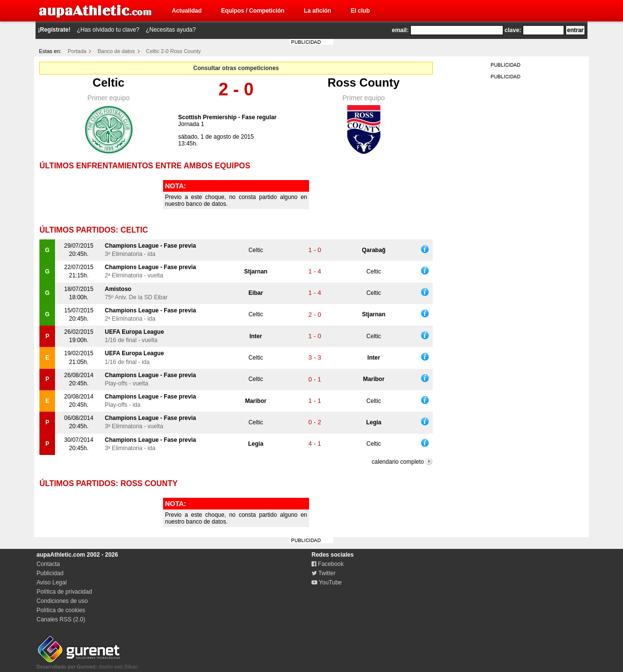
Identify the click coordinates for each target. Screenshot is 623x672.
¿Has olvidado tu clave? (108, 30)
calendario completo (398, 462)
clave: (513, 30)
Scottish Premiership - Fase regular (227, 117)
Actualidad (187, 11)
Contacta (48, 564)
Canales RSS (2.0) (61, 619)
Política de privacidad (64, 592)
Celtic (108, 82)
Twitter (323, 573)
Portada (77, 51)
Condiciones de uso (62, 601)
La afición (317, 11)
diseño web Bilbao (87, 664)
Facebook (328, 564)
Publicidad (50, 573)
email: (400, 30)
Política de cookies (61, 610)
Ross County (364, 82)
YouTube (327, 582)
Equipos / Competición (253, 11)
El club (360, 11)
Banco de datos (116, 51)
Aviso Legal (52, 582)
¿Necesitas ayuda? (171, 30)
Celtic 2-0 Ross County (174, 51)
